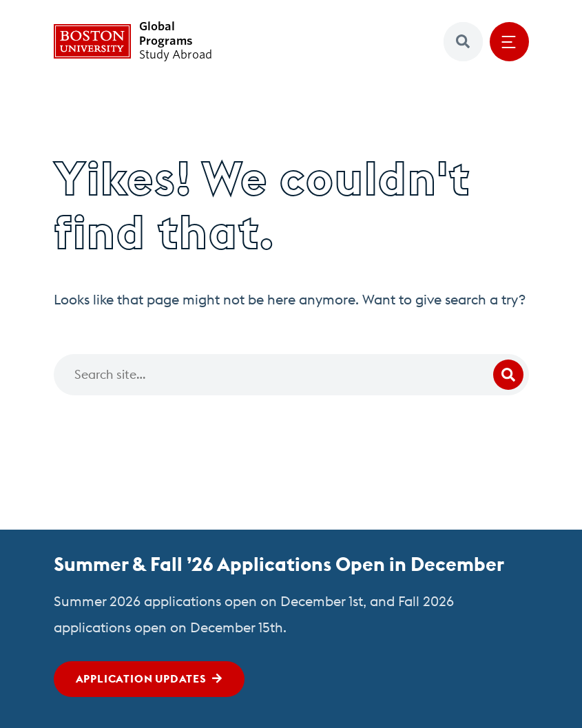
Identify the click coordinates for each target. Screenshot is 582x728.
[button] (463, 42)
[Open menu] (509, 42)
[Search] (291, 375)
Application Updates (141, 678)
